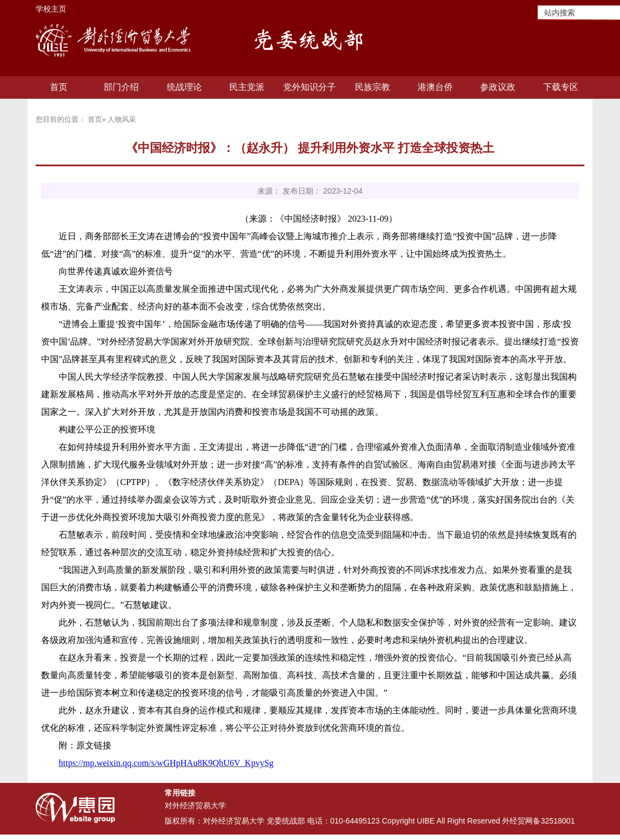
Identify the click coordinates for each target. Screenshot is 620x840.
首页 (59, 87)
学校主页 (51, 9)
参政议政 (498, 87)
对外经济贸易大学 (195, 805)
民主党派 (247, 87)
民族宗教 (373, 87)
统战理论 (184, 87)
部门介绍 (121, 87)
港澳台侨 (435, 87)
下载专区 (561, 87)
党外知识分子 (309, 87)
